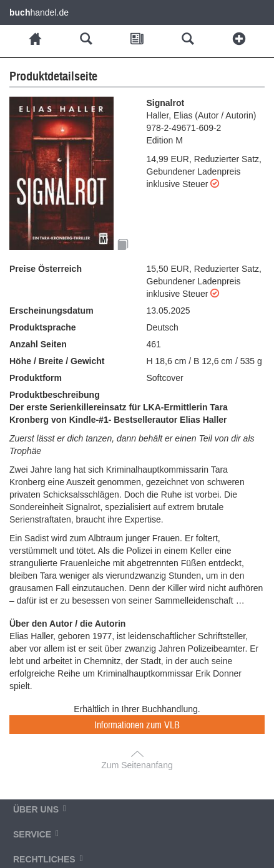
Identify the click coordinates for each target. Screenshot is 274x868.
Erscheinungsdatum (51, 311)
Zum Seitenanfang (137, 765)
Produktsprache (43, 327)
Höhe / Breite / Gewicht (57, 361)
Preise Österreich (46, 269)
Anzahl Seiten (38, 344)
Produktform (36, 378)
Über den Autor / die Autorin (67, 624)
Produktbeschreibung (55, 395)
